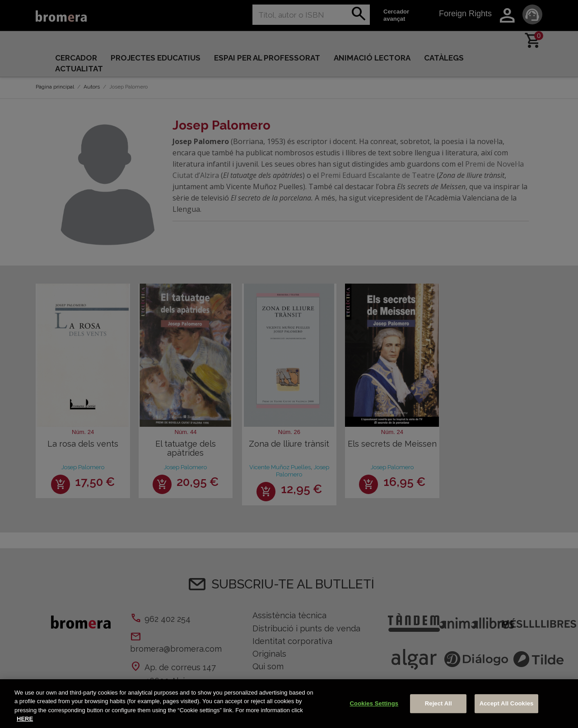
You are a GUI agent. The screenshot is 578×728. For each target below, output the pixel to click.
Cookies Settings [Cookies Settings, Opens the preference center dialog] (374, 703)
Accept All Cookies (507, 703)
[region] (289, 704)
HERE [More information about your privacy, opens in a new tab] (25, 719)
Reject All (438, 703)
